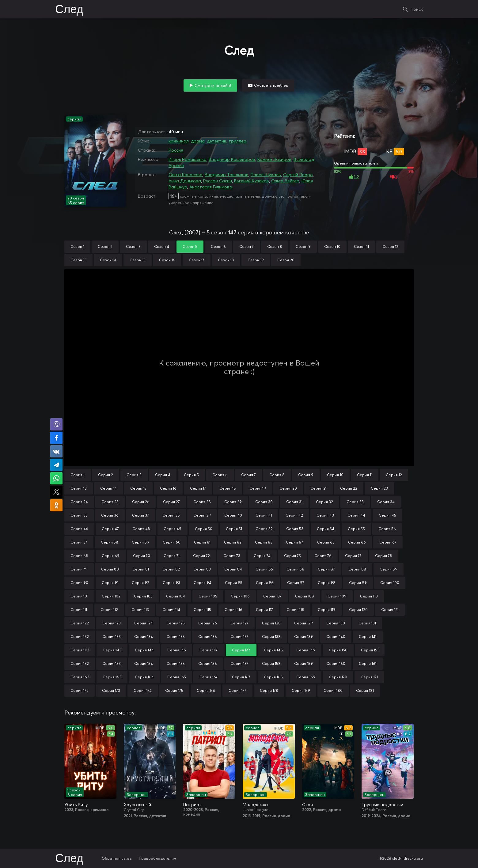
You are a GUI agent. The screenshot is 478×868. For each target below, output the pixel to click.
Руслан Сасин (218, 181)
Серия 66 (357, 542)
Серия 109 (337, 596)
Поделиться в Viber (56, 424)
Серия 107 (272, 596)
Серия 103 (143, 596)
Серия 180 (333, 690)
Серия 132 (80, 637)
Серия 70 (142, 556)
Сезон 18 (226, 260)
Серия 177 (237, 690)
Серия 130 (336, 623)
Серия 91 (110, 583)
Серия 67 (388, 542)
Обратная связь (117, 858)
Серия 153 (112, 663)
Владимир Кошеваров (232, 159)
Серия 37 (140, 515)
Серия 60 (172, 542)
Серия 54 (326, 529)
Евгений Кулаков (252, 181)
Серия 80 (110, 569)
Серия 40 (233, 515)
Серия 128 (271, 623)
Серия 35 (79, 515)
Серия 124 (144, 623)
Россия (176, 150)
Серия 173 (111, 690)
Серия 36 (110, 515)
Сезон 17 (197, 260)
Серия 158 (271, 663)
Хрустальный (137, 805)
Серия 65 (326, 542)
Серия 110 (369, 596)
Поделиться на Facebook (56, 438)
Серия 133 (112, 637)
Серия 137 (239, 637)
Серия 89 (389, 569)
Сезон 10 (332, 246)
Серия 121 (390, 610)
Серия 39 (202, 515)
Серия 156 (208, 663)
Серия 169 (306, 677)
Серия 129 (303, 623)
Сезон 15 (138, 260)
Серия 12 (394, 475)
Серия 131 (367, 623)
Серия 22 (349, 488)
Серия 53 (295, 529)
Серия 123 (112, 623)
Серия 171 (369, 677)
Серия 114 (171, 610)
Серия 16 (168, 488)
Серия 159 (303, 663)
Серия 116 (233, 610)
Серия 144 (144, 650)
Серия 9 (306, 475)
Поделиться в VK (56, 451)
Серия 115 (202, 610)
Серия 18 (228, 488)
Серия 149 (306, 650)
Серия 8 (277, 475)
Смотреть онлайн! (213, 85)
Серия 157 (239, 663)
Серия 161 (368, 663)
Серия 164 (144, 677)
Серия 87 (326, 569)
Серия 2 (106, 475)
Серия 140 (336, 637)
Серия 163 (112, 677)
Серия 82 (171, 569)
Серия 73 (232, 556)
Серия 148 (273, 650)
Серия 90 (79, 583)
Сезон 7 (247, 246)
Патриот (192, 805)
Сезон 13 (78, 260)
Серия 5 (191, 475)
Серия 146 (209, 650)
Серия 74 (262, 556)
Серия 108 (305, 596)
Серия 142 (80, 650)
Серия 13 (79, 488)
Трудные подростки (382, 805)
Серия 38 (171, 515)
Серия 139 (303, 637)
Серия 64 (295, 542)
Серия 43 (325, 515)
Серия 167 (241, 677)
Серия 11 (365, 475)
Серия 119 (327, 610)
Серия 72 (201, 556)
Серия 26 (141, 502)
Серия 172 (80, 690)
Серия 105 (208, 596)
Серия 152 (80, 663)
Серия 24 (79, 502)
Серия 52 (264, 529)
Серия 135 (176, 637)
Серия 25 (110, 502)
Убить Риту (76, 805)
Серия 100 (390, 583)
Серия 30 (264, 502)
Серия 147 (241, 650)
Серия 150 (338, 650)
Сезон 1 (77, 246)
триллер (237, 141)
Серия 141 (368, 637)
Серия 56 (387, 529)
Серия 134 (144, 637)
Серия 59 (140, 542)
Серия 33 (355, 502)
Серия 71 (172, 556)
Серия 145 (177, 650)
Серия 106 (240, 596)
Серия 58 (110, 542)
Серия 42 (294, 515)
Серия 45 (387, 515)
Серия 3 (134, 475)
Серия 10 (335, 475)
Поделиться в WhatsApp (56, 478)
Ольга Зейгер (285, 181)
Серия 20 (288, 488)
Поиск (417, 9)
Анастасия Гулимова (211, 187)
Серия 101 (79, 596)
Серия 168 (273, 677)
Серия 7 (248, 475)
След (69, 10)
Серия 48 (141, 529)
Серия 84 (233, 569)
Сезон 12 (390, 246)
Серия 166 (209, 677)
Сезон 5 (190, 246)
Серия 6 (220, 475)
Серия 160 (336, 663)
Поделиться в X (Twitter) (56, 492)
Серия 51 (234, 529)
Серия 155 (176, 663)
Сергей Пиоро (298, 175)
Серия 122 (80, 623)
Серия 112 (109, 610)
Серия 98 (327, 583)
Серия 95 (234, 583)
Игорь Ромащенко (188, 159)
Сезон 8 (275, 246)
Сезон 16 (167, 260)
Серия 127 (239, 623)
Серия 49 (173, 529)
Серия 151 (370, 650)
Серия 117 (264, 610)
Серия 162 (80, 677)
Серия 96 (265, 583)
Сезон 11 (361, 246)
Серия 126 (208, 623)
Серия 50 (204, 529)
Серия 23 (379, 488)
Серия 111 (79, 610)
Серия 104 (176, 596)
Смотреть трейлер (271, 85)
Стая (307, 805)
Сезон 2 (105, 246)
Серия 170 (338, 677)
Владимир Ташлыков (227, 175)
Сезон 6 (218, 246)
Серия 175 (174, 690)
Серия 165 (177, 677)
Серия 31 (294, 502)
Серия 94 (203, 583)
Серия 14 (108, 488)
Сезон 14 (108, 260)
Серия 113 (140, 610)
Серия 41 (264, 515)
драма (198, 141)
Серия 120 (358, 610)
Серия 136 (208, 637)
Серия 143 (112, 650)
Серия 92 (140, 583)
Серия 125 (176, 623)
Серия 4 (163, 475)
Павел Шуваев (266, 175)
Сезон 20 (286, 260)
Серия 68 (79, 556)
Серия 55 (356, 529)
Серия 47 (110, 529)
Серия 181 (365, 690)
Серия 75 (292, 556)
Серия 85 (264, 569)
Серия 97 (296, 583)
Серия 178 (269, 690)
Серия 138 (271, 637)
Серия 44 (356, 515)
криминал (179, 141)
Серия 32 (324, 502)
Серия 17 (198, 488)
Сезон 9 (303, 246)
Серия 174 (143, 690)
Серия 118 (295, 610)
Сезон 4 (162, 246)
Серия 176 (206, 690)
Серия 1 (78, 475)
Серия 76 (323, 556)
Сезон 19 (256, 260)
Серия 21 (319, 488)
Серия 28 (202, 502)
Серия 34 (386, 502)
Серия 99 (358, 583)
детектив (217, 141)
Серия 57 (79, 542)
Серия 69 (111, 556)
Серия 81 (141, 569)
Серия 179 (301, 690)
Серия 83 (202, 569)
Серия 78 (384, 556)
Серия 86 (295, 569)
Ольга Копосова (186, 175)
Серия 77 (353, 556)
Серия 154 (144, 663)
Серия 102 (111, 596)
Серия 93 (171, 583)
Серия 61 (202, 542)
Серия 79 (79, 569)
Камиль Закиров (274, 159)
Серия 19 (258, 488)
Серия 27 (171, 502)
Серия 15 (138, 488)
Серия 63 (264, 542)
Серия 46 (79, 529)
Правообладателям (157, 858)
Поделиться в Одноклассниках (56, 505)
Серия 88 (357, 569)
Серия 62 (233, 542)
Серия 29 (233, 502)
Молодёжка (255, 805)
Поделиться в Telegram (56, 465)
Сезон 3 (133, 246)
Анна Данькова (185, 181)
